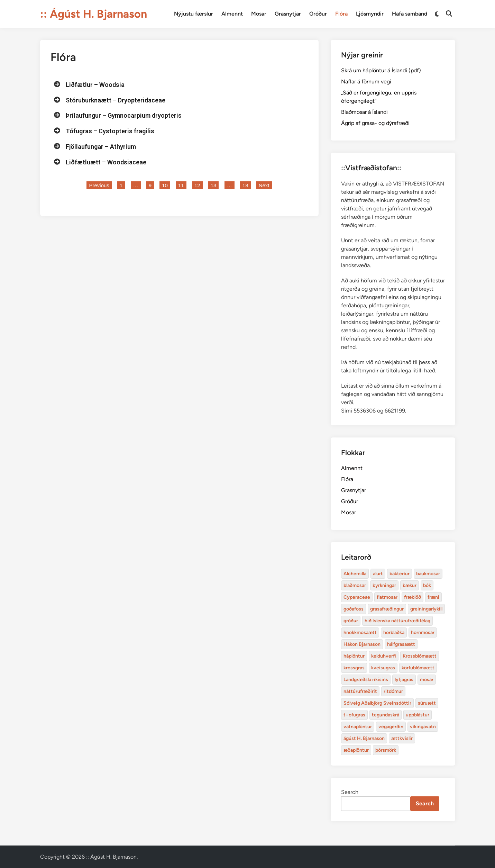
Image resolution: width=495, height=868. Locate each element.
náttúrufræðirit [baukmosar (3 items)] (360, 691)
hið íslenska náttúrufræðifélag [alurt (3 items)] (397, 621)
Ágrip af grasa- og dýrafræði (375, 123)
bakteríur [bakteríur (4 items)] (400, 574)
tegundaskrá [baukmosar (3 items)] (386, 715)
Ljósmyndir (370, 14)
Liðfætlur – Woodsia (95, 85)
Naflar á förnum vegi (366, 82)
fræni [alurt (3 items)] (433, 597)
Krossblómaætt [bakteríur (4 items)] (420, 656)
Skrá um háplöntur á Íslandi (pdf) (381, 70)
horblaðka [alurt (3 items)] (394, 632)
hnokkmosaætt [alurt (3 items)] (360, 632)
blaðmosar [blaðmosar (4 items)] (355, 585)
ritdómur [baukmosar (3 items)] (393, 691)
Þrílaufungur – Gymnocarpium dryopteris (124, 115)
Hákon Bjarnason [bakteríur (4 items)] (362, 644)
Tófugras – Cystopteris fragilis (110, 131)
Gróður (318, 14)
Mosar (259, 14)
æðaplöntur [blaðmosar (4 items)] (356, 750)
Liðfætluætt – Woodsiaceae (106, 162)
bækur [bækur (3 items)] (410, 585)
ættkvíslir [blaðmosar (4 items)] (402, 738)
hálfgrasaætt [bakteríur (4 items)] (401, 644)
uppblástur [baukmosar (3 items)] (418, 715)
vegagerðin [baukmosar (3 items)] (391, 727)
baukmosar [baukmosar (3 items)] (428, 574)
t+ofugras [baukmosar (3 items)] (354, 715)
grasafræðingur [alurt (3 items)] (387, 609)
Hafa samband (410, 14)
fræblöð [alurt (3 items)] (412, 597)
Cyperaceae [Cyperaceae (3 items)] (357, 597)
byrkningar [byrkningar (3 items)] (384, 585)
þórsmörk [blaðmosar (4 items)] (386, 750)
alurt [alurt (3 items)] (378, 574)
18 (246, 185)
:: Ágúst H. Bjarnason (94, 14)
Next (264, 185)
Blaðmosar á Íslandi (364, 112)
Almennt (232, 14)
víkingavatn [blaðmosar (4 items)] (423, 727)
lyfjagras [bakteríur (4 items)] (404, 680)
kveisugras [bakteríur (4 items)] (383, 668)
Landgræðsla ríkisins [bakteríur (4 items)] (366, 680)
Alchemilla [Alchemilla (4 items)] (355, 574)
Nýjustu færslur (194, 14)
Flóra (341, 14)
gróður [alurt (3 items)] (351, 621)
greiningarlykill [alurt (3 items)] (426, 609)
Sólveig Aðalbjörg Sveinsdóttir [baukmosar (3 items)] (377, 703)
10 (166, 185)
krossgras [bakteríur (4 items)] (354, 668)
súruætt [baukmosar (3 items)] (427, 703)
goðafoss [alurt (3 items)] (354, 609)
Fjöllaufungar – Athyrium (101, 147)
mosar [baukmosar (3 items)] (427, 680)
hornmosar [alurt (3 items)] (423, 632)
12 (198, 185)
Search (350, 792)
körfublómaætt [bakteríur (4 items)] (418, 668)
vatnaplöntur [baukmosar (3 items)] (358, 727)
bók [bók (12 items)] (427, 585)
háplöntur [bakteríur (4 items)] (354, 656)
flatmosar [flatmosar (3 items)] (387, 597)
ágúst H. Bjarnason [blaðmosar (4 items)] (364, 738)
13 (215, 185)
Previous (99, 185)
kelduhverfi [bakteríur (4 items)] (384, 656)
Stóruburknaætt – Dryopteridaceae (116, 100)
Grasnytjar (288, 14)
